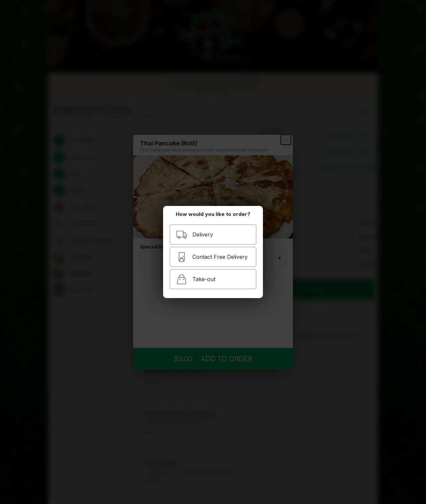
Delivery (195, 235)
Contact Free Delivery (212, 257)
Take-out (196, 279)
